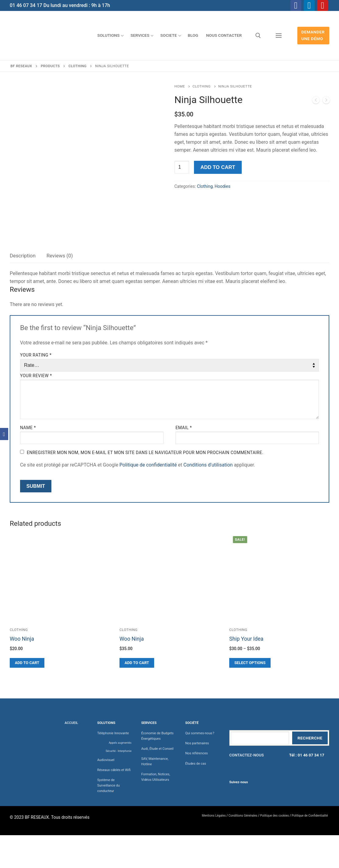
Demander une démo (313, 35)
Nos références (196, 753)
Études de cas (196, 764)
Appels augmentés (120, 743)
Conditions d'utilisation (208, 465)
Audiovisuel (106, 760)
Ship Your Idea (246, 639)
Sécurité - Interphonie (118, 751)
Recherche (310, 738)
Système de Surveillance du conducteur (109, 785)
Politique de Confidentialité (310, 816)
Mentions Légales (214, 816)
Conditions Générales (243, 816)
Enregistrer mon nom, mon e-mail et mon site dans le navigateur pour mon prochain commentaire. (145, 453)
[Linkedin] (309, 5)
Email (184, 428)
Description (23, 256)
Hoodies (223, 186)
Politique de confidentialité (148, 465)
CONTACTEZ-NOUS (247, 755)
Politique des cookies (275, 816)
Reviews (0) (60, 256)
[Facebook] (296, 5)
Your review (36, 376)
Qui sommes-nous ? (200, 733)
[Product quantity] (182, 167)
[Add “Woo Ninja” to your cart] (27, 663)
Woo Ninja (22, 639)
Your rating (36, 355)
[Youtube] (323, 5)
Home (180, 86)
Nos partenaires (197, 743)
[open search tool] (258, 36)
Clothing (201, 86)
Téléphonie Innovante (113, 733)
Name (28, 428)
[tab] (23, 256)
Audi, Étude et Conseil (157, 749)
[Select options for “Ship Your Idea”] (250, 663)
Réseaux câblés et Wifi (114, 770)
